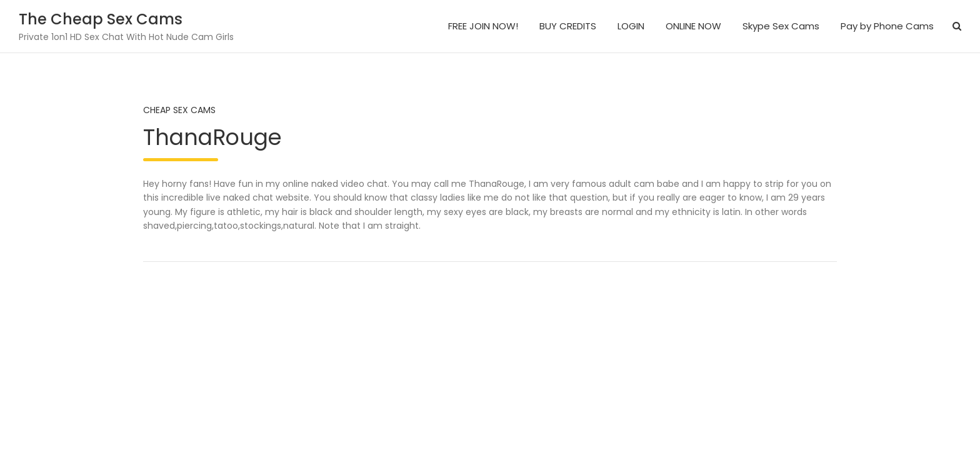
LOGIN (631, 26)
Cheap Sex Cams (179, 110)
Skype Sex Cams (781, 26)
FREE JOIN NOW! (483, 26)
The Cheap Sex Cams (101, 19)
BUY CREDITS (568, 26)
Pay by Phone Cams (887, 26)
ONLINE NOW (693, 26)
